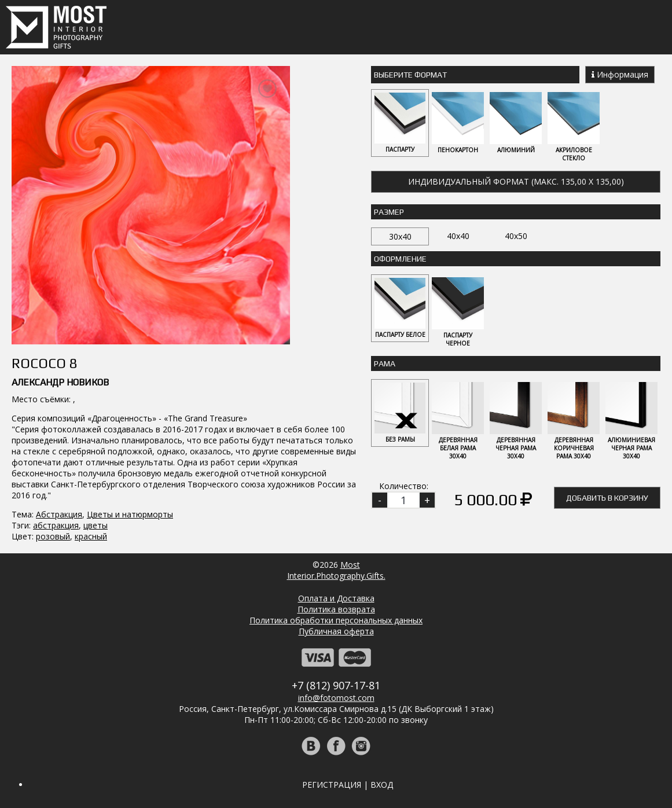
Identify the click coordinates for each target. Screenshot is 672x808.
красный (91, 536)
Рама (385, 363)
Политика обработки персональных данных (336, 620)
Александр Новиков (60, 382)
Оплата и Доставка (336, 598)
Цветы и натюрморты (130, 514)
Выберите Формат (410, 75)
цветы (96, 525)
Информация (620, 74)
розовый (53, 536)
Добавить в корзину (607, 498)
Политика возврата (336, 609)
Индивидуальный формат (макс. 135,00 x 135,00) (516, 181)
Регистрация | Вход (348, 785)
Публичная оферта (336, 631)
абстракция (56, 525)
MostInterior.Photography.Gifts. (336, 570)
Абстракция (59, 514)
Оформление (400, 259)
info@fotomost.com (336, 698)
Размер (389, 212)
